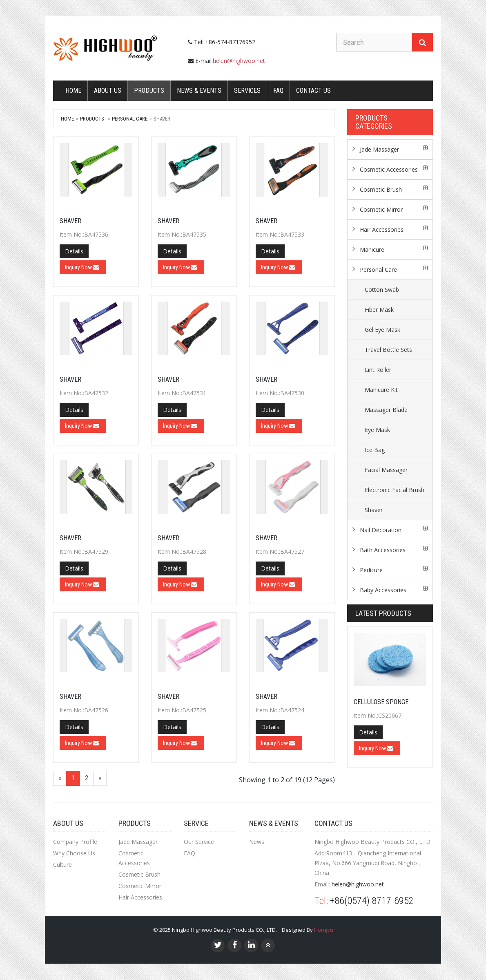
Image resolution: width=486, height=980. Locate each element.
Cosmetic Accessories (389, 169)
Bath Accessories (383, 550)
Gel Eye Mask (382, 330)
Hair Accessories (382, 229)
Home (73, 91)
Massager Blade (386, 410)
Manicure (372, 249)
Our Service (199, 842)
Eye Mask (377, 430)
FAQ (278, 91)
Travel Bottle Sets (388, 350)
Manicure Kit (381, 390)
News (257, 842)
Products (149, 91)
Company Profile (75, 842)
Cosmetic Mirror (381, 209)
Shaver (70, 221)
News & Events (199, 91)
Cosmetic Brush (381, 189)
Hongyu (324, 930)
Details (74, 251)
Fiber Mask (379, 310)
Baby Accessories (383, 590)
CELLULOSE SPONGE (381, 702)
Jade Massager (379, 149)
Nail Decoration (381, 530)
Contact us (313, 91)
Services (247, 91)
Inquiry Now (82, 267)
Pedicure (371, 570)
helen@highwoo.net (239, 61)
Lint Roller (378, 370)
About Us (108, 91)
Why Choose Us (74, 853)
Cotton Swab (382, 290)
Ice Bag (375, 450)
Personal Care (130, 119)
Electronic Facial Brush (395, 490)
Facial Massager (386, 470)
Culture (62, 865)
